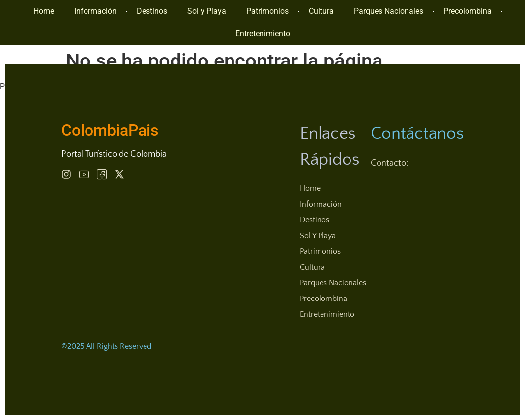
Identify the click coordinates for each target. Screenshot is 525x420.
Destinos (152, 11)
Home (44, 11)
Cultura (321, 11)
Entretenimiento (263, 34)
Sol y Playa (207, 11)
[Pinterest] (84, 174)
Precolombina (467, 11)
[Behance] (102, 174)
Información (95, 11)
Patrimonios (267, 11)
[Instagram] (66, 174)
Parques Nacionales (389, 11)
